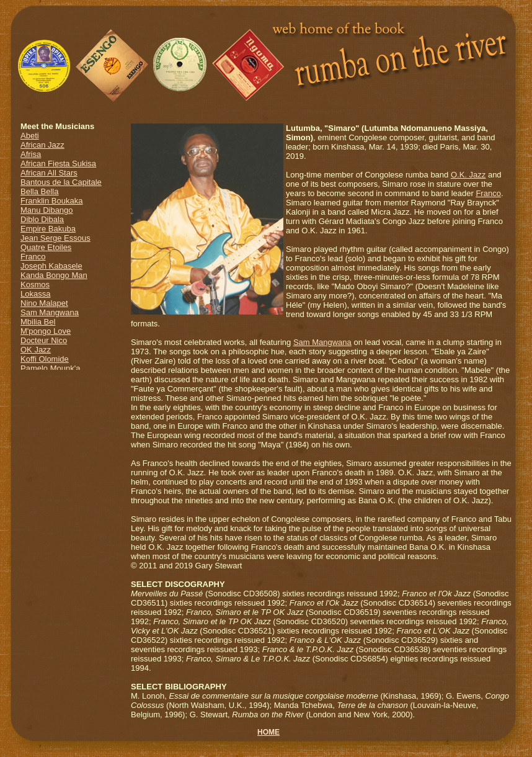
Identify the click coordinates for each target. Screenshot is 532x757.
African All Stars (49, 173)
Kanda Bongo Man (54, 275)
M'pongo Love (46, 331)
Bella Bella (39, 191)
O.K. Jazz (468, 175)
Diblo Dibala (42, 219)
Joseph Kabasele (51, 266)
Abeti (30, 136)
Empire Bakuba (48, 229)
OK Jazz (36, 350)
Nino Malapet (44, 303)
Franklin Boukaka (51, 201)
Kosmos (35, 284)
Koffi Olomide (45, 359)
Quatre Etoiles (46, 247)
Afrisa (31, 154)
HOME (268, 732)
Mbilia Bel (38, 322)
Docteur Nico (44, 340)
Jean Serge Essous (55, 238)
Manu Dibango (47, 210)
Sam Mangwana (50, 312)
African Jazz (42, 145)
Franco (33, 257)
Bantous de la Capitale (61, 182)
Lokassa (35, 294)
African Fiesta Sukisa (58, 163)
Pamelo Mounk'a (50, 368)
